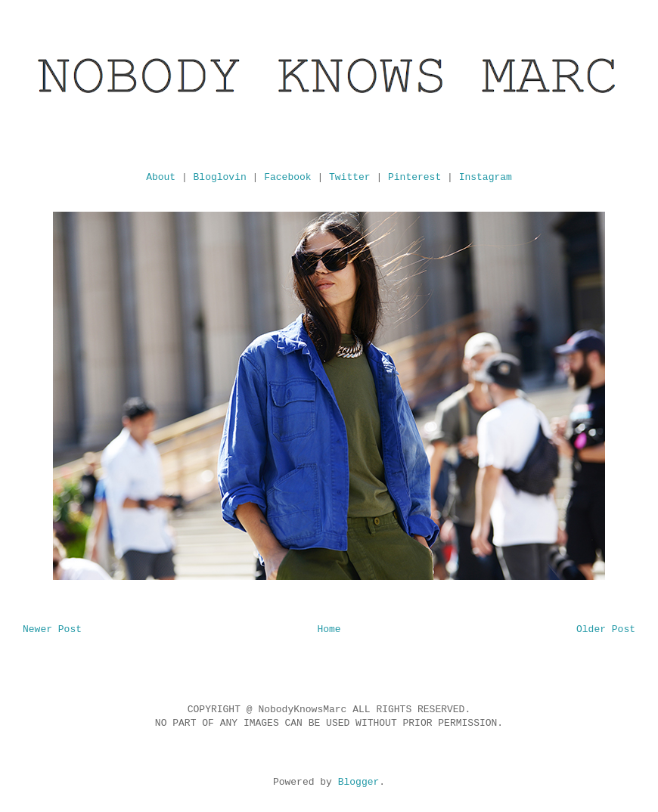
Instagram (486, 177)
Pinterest (414, 177)
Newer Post (52, 629)
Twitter (350, 177)
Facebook (287, 177)
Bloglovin (220, 177)
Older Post (606, 629)
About (161, 177)
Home (329, 629)
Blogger (359, 782)
